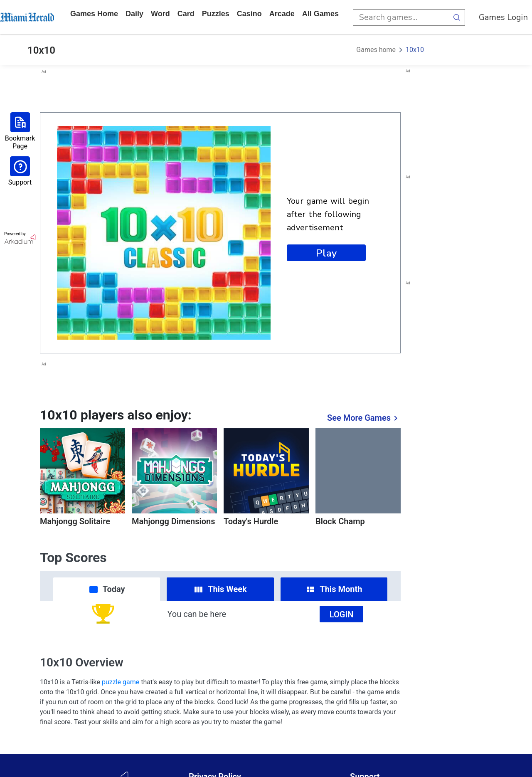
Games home (94, 14)
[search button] (457, 17)
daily (134, 14)
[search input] (401, 17)
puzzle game (121, 682)
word (160, 14)
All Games (320, 14)
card (186, 14)
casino (249, 14)
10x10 (415, 50)
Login (342, 614)
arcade (282, 14)
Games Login (503, 17)
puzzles (216, 14)
